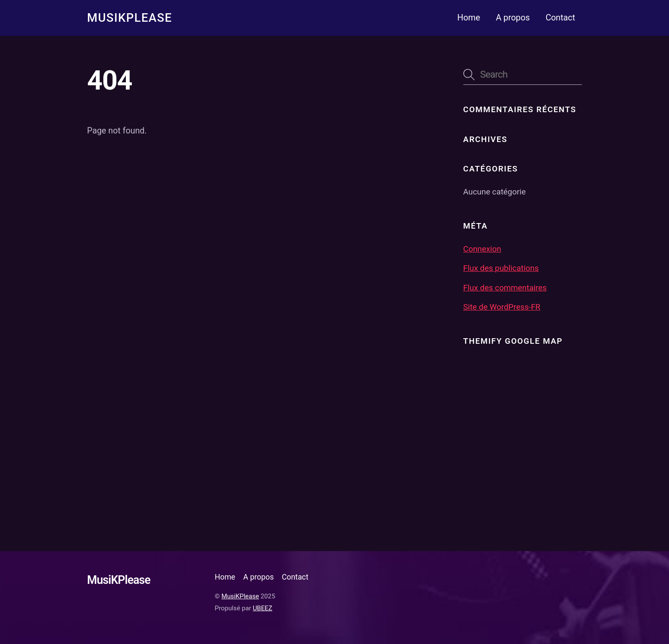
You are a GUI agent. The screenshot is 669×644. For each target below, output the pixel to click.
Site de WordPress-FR (502, 307)
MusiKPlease (240, 596)
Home (469, 18)
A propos (513, 18)
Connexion (482, 249)
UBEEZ (262, 608)
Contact (560, 18)
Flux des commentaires (505, 288)
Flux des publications (501, 268)
